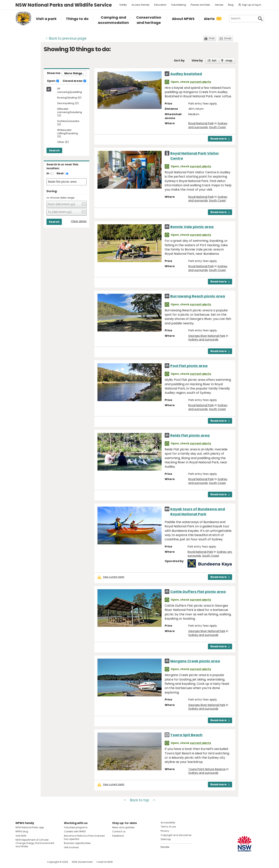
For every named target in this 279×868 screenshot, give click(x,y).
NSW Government (82, 862)
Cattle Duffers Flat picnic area (198, 592)
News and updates (123, 827)
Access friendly (141, 5)
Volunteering (179, 5)
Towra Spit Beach (186, 735)
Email (228, 38)
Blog (231, 5)
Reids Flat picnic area (190, 435)
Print (212, 38)
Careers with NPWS (75, 831)
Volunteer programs (76, 827)
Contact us (119, 831)
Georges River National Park (207, 336)
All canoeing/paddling (70, 90)
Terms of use (168, 827)
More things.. (74, 73)
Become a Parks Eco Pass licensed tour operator (84, 837)
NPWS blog (22, 831)
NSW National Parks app (30, 827)
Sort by (179, 60)
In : (49, 173)
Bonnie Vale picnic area (192, 227)
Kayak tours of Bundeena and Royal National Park (198, 511)
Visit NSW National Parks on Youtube (36, 862)
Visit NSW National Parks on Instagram (27, 862)
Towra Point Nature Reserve (207, 769)
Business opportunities (77, 843)
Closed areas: (74, 81)
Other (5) (63, 142)
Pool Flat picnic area (189, 366)
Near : (61, 173)
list (214, 60)
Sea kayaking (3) (68, 103)
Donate (165, 847)
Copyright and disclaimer (176, 835)
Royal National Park (201, 123)
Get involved (71, 847)
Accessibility (168, 823)
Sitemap (166, 839)
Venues (219, 5)
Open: (53, 81)
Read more (220, 139)
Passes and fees (200, 5)
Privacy (165, 831)
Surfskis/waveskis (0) (68, 123)
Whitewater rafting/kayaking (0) (68, 133)
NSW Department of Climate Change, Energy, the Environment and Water (35, 843)
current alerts (200, 82)
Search (54, 150)
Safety (123, 5)
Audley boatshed (186, 74)
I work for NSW (105, 862)
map (229, 60)
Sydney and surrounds (203, 339)
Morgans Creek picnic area (195, 661)
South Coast (217, 127)
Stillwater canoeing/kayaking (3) (70, 112)
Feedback (118, 836)
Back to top (139, 800)
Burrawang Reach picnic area (198, 296)
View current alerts (114, 577)
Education (160, 5)
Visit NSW (21, 836)
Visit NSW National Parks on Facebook (19, 862)
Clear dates (79, 221)
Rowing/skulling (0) (69, 98)
